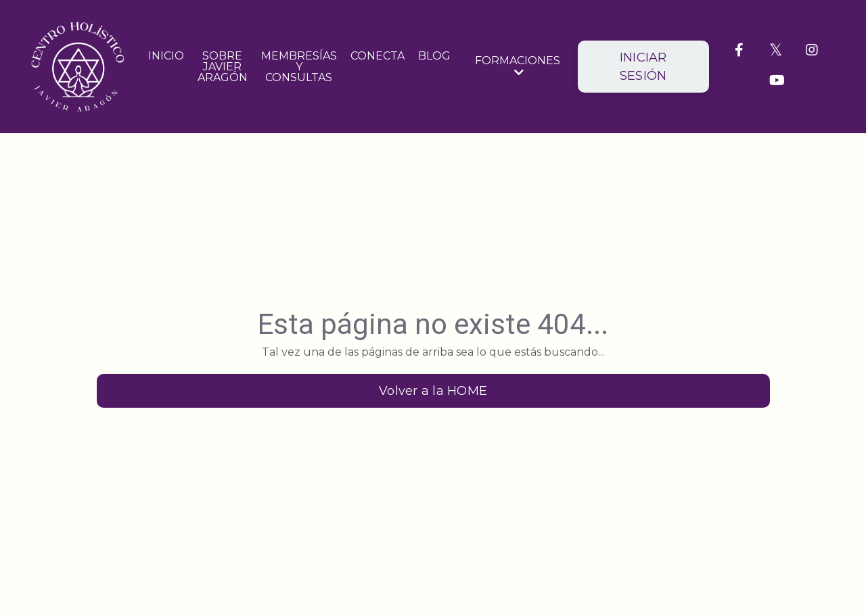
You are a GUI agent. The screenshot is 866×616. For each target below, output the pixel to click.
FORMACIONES (518, 67)
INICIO (166, 56)
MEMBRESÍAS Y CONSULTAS (299, 67)
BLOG (434, 56)
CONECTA (378, 56)
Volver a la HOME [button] (433, 391)
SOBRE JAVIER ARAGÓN (223, 67)
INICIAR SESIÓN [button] (643, 67)
